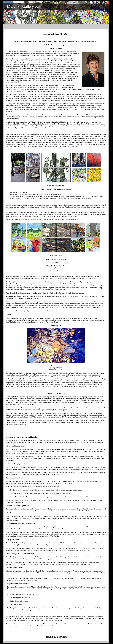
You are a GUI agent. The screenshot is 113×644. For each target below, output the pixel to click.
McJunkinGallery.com (24, 6)
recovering (63, 106)
